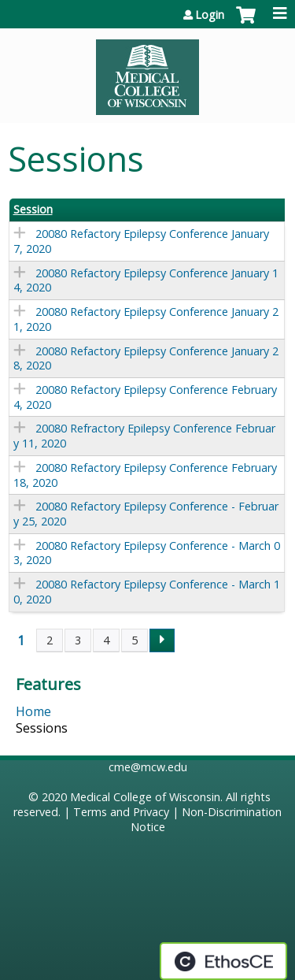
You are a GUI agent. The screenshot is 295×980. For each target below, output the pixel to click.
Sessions (42, 728)
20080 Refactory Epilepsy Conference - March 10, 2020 (147, 592)
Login (210, 15)
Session (33, 210)
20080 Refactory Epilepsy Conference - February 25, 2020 (146, 514)
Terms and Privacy (121, 812)
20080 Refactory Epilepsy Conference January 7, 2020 (141, 241)
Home (33, 711)
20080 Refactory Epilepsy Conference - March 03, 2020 (147, 553)
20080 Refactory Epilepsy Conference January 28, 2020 (146, 358)
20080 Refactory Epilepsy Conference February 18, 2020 (145, 475)
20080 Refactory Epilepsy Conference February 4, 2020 (145, 397)
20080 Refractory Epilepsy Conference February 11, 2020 (144, 436)
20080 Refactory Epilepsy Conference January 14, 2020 (146, 280)
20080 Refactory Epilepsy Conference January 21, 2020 (146, 319)
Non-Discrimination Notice (206, 819)
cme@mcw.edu (148, 767)
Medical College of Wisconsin (145, 797)
